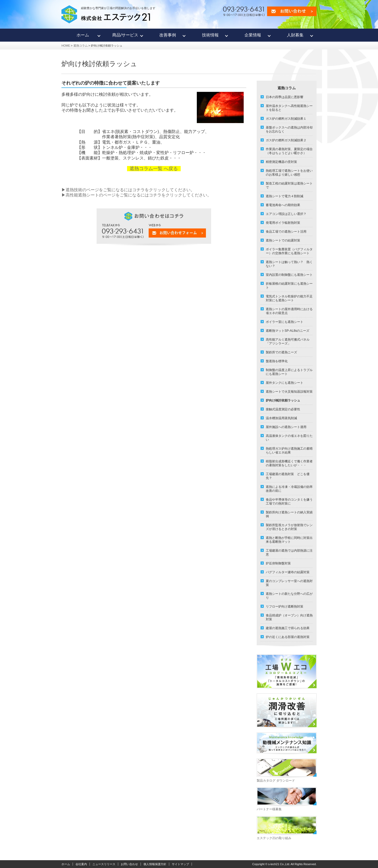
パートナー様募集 (269, 809)
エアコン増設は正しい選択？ (286, 214)
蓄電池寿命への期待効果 (283, 205)
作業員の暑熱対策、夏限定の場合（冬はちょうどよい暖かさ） (289, 151)
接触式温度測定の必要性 (283, 409)
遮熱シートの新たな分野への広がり (289, 596)
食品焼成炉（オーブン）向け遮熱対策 (289, 617)
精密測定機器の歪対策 (281, 162)
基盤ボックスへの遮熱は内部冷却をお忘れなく (289, 129)
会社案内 (81, 864)
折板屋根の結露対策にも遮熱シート (289, 286)
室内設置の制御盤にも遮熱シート (289, 275)
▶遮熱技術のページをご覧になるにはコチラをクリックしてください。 (128, 190)
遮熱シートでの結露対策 (283, 240)
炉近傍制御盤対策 (278, 563)
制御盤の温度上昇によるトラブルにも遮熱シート (289, 372)
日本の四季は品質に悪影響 (285, 97)
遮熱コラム (81, 46)
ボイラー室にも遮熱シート (285, 322)
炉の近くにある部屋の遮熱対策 (288, 637)
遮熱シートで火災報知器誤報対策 (289, 392)
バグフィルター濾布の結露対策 (288, 572)
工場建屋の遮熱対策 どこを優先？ (288, 476)
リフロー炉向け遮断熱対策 (285, 607)
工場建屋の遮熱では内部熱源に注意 (289, 553)
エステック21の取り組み (274, 838)
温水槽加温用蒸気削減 (281, 418)
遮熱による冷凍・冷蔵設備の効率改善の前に (289, 489)
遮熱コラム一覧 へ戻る (154, 169)
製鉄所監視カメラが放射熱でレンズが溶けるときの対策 (289, 527)
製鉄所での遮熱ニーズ (281, 352)
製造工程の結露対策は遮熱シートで (289, 185)
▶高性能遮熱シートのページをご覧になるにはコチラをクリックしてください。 (136, 195)
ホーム (66, 864)
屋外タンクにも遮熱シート (285, 383)
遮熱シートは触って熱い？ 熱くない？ (289, 264)
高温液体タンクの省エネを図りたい (289, 438)
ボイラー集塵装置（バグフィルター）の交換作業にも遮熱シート (289, 251)
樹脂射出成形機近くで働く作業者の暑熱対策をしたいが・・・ (289, 463)
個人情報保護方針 (155, 864)
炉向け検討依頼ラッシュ (283, 400)
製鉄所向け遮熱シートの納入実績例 (289, 514)
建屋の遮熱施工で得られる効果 (288, 628)
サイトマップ (180, 864)
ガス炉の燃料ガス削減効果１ (286, 119)
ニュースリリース (104, 864)
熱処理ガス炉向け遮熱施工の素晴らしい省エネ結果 (289, 451)
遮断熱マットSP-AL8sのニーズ (288, 331)
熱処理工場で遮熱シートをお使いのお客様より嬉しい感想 (289, 173)
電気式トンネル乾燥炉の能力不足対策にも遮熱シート (289, 298)
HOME (66, 46)
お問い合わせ (129, 864)
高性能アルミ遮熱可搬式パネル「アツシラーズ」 (288, 342)
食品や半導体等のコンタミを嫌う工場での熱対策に (289, 502)
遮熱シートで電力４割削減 (285, 196)
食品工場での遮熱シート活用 (286, 232)
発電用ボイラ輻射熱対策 (283, 223)
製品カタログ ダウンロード (276, 781)
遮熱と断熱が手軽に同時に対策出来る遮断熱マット (289, 540)
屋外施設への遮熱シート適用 (286, 427)
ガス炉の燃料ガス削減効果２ (286, 140)
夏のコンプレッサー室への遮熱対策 (289, 583)
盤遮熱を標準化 (277, 361)
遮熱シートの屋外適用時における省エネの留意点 (289, 311)
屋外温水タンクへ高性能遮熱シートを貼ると (289, 108)
